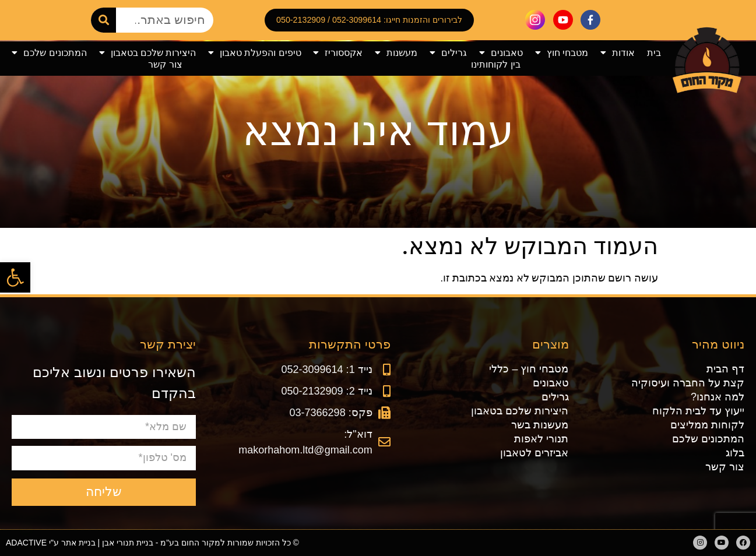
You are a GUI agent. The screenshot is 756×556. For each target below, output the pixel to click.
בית (654, 53)
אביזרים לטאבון (534, 453)
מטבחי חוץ (562, 53)
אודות (618, 53)
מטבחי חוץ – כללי (529, 369)
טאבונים (501, 53)
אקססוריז (338, 53)
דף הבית (725, 369)
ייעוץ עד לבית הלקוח (698, 411)
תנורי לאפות (541, 439)
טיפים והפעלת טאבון (255, 53)
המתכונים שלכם (49, 53)
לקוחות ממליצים (707, 425)
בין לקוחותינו (495, 64)
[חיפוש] (103, 20)
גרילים (448, 53)
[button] (15, 277)
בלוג (735, 453)
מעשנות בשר (540, 425)
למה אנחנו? (718, 397)
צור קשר (165, 64)
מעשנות (396, 53)
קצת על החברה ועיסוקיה (688, 383)
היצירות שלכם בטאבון (148, 53)
